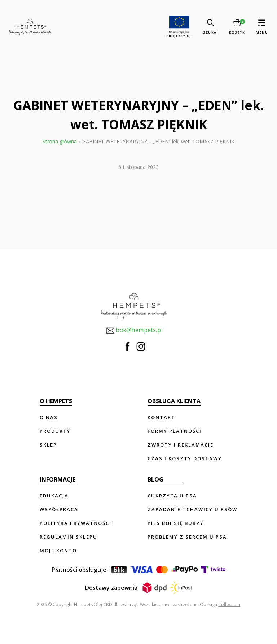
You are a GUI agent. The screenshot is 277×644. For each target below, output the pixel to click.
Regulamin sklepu (69, 537)
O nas (49, 417)
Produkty (55, 431)
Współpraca (59, 509)
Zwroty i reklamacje (181, 445)
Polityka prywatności (76, 523)
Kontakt (161, 417)
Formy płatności (175, 431)
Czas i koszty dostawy (185, 458)
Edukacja (54, 496)
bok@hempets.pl (134, 330)
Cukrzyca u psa (172, 496)
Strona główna (60, 141)
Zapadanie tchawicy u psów (192, 509)
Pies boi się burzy (176, 523)
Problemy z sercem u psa (187, 537)
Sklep (48, 445)
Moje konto (58, 551)
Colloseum (229, 604)
